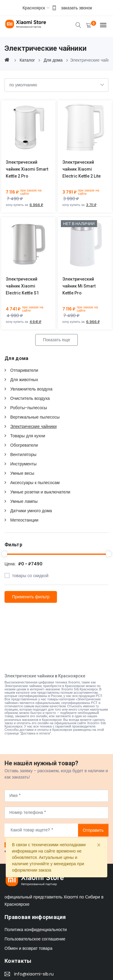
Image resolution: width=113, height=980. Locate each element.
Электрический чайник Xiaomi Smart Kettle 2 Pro (27, 169)
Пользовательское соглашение (35, 939)
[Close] (99, 845)
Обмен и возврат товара (28, 948)
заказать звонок (76, 8)
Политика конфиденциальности (36, 930)
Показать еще (56, 340)
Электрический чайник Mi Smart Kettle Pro (79, 286)
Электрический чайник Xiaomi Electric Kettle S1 (22, 286)
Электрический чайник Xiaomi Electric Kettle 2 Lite (82, 169)
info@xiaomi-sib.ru (34, 974)
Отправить (93, 830)
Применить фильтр (31, 597)
